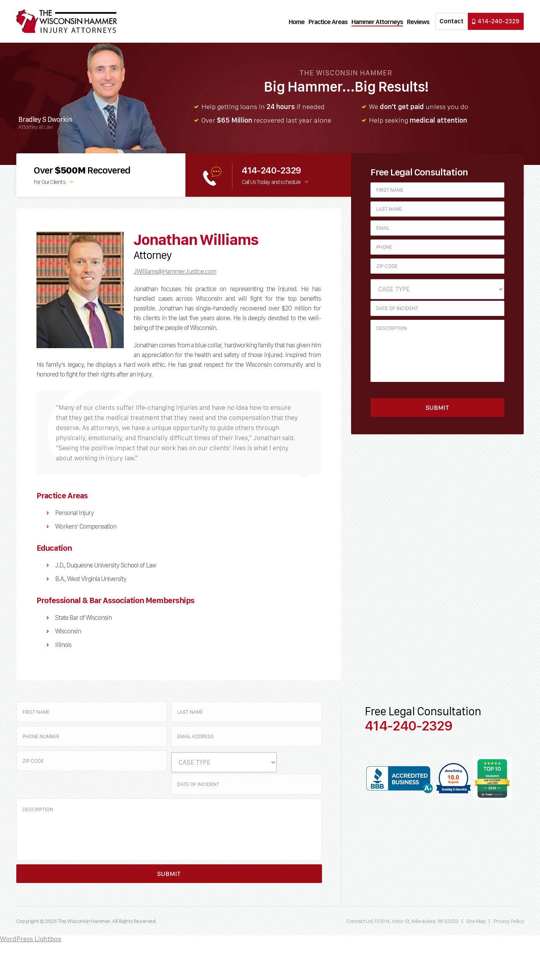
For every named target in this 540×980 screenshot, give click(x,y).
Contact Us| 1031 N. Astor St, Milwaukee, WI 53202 (403, 921)
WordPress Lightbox (31, 939)
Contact (452, 21)
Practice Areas (328, 22)
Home (297, 22)
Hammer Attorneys (377, 22)
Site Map (476, 921)
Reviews (418, 22)
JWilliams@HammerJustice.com (175, 271)
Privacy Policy (509, 921)
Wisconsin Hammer (67, 21)
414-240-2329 (496, 21)
